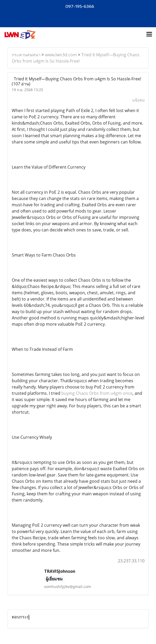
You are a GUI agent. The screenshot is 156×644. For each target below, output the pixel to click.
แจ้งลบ (138, 100)
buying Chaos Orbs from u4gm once (97, 393)
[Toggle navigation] (149, 35)
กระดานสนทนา (26, 55)
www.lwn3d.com (61, 55)
